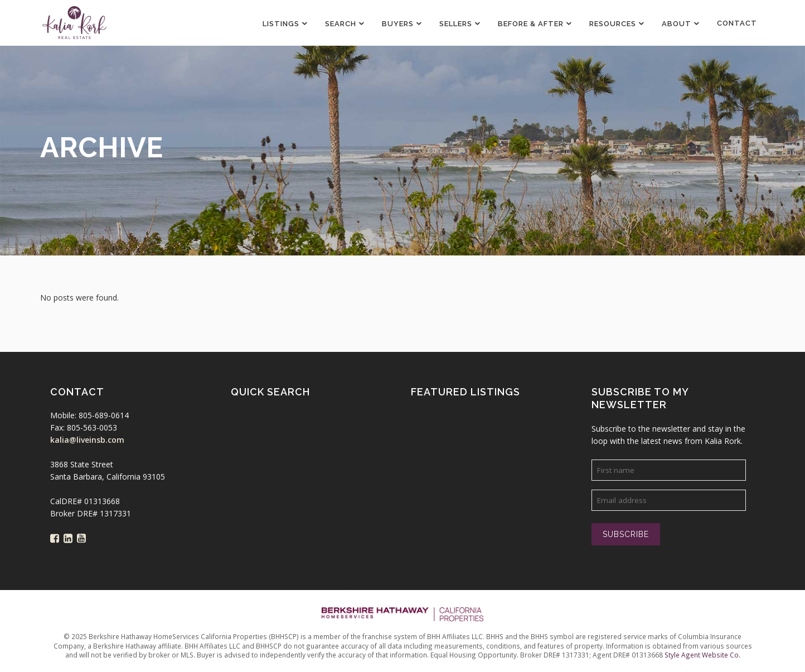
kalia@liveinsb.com (87, 440)
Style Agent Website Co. (702, 655)
